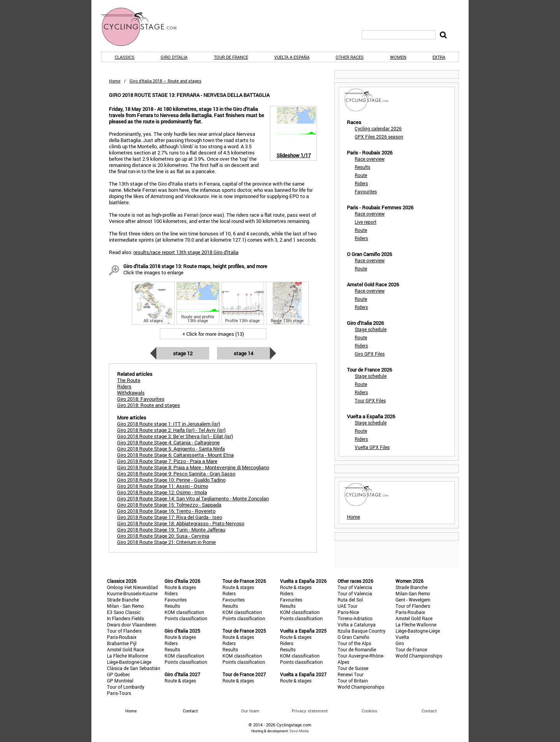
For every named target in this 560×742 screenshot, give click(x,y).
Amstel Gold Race (125, 649)
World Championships (361, 687)
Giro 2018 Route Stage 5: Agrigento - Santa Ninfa (171, 449)
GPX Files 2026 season (379, 137)
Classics (125, 57)
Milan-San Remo (413, 593)
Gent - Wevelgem (413, 600)
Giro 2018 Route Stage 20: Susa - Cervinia (163, 536)
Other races (350, 57)
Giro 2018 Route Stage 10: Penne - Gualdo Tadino (171, 480)
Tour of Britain (353, 681)
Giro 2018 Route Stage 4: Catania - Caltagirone (168, 442)
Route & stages (180, 587)
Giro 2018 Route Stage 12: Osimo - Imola (162, 492)
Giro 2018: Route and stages (149, 405)
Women (398, 57)
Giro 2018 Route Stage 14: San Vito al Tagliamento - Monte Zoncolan (193, 498)
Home (115, 81)
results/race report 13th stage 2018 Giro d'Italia (186, 252)
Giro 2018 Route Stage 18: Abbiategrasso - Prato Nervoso (181, 523)
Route (361, 175)
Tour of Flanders (124, 631)
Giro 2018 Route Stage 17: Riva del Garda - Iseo (170, 517)
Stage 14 (243, 353)
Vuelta (402, 637)
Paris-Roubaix (122, 637)
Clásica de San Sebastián (134, 668)
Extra (439, 57)
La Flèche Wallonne (127, 656)
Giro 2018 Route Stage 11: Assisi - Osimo (163, 486)
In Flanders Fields (125, 618)
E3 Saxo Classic (124, 612)
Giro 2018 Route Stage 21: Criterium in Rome (166, 542)
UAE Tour (347, 606)
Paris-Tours (119, 693)
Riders (361, 183)
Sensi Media (299, 731)
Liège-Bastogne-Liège (129, 662)
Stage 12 (183, 353)
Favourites (366, 191)
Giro (400, 643)
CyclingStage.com (144, 27)
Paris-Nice (348, 612)
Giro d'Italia (174, 57)
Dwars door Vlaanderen (132, 624)
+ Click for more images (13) (213, 334)
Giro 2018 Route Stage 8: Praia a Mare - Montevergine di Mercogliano (193, 467)
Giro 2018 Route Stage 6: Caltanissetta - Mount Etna (175, 455)
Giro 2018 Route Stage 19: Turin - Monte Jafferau (171, 530)
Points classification (186, 618)
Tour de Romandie (357, 649)
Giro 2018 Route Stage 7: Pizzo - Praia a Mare (167, 461)
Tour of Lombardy (126, 687)
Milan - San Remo (125, 606)
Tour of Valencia (355, 587)
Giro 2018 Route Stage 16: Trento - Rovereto (166, 511)
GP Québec (118, 674)
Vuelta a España (292, 57)
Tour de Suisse (353, 668)
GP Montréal (120, 681)
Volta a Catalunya (357, 624)
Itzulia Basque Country (361, 631)
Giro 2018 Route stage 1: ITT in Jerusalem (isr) (169, 424)
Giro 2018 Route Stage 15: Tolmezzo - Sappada (169, 505)
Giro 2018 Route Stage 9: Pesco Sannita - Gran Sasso (176, 474)
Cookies (369, 711)
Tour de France (231, 57)
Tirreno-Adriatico (355, 618)
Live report (366, 222)
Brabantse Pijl (122, 643)
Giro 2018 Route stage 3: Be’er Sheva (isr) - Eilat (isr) (175, 436)
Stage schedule (371, 329)
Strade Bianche (123, 600)
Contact (429, 711)
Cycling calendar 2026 (378, 128)
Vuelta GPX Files (372, 447)
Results (362, 167)
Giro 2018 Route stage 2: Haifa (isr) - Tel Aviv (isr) (171, 430)
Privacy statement (310, 711)
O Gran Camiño (353, 637)
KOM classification (184, 612)
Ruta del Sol (350, 600)
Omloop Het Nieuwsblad (132, 587)
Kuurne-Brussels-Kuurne (132, 593)
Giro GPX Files (370, 354)
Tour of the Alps (354, 643)
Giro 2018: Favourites (141, 399)
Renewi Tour (351, 674)
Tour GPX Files (370, 400)
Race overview (370, 159)
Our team (250, 711)
